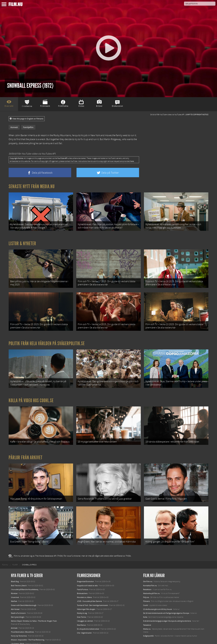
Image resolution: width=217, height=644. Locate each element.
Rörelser (14, 584)
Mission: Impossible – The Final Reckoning (28, 630)
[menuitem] (5, 555)
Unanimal (15, 588)
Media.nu (147, 620)
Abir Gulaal (15, 600)
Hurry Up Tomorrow (19, 626)
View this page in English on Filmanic (27, 119)
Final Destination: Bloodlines (22, 623)
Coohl (146, 596)
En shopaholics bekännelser (88, 620)
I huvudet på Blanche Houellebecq (25, 580)
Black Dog (15, 572)
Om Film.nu (148, 572)
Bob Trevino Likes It (19, 576)
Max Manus (81, 615)
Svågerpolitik (148, 626)
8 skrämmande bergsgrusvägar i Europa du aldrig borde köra (167, 612)
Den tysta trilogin (18, 608)
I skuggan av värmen (85, 612)
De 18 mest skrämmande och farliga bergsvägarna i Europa (166, 604)
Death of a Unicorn (18, 604)
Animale (14, 619)
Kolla (145, 608)
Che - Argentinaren (84, 623)
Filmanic (147, 592)
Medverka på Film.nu (151, 584)
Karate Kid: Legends (19, 638)
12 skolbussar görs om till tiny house (158, 600)
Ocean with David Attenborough (24, 596)
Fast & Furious (83, 580)
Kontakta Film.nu (150, 576)
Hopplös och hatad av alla (87, 576)
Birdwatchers (82, 584)
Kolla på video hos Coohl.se (31, 395)
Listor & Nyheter (22, 242)
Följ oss (146, 588)
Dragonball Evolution (85, 572)
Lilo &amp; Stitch (18, 634)
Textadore (147, 615)
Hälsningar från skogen (86, 600)
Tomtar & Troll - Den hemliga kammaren (93, 596)
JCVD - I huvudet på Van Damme (89, 592)
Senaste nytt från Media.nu (32, 186)
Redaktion (147, 580)
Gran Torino (82, 608)
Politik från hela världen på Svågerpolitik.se (47, 339)
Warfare (14, 592)
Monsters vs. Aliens (84, 588)
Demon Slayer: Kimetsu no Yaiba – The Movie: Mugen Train (34, 612)
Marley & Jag (82, 604)
